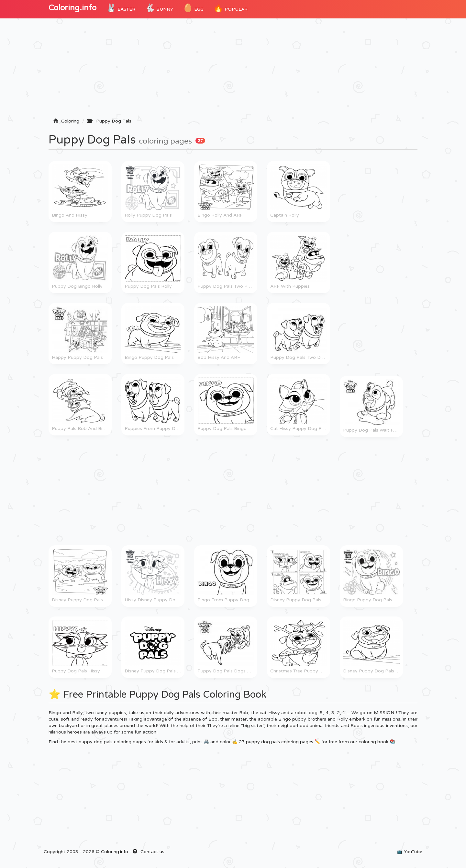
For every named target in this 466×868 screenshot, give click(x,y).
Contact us (149, 852)
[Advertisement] (233, 70)
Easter (121, 8)
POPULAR (230, 8)
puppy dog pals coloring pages (280, 742)
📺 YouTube (410, 852)
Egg (193, 8)
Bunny (159, 8)
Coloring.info (72, 8)
